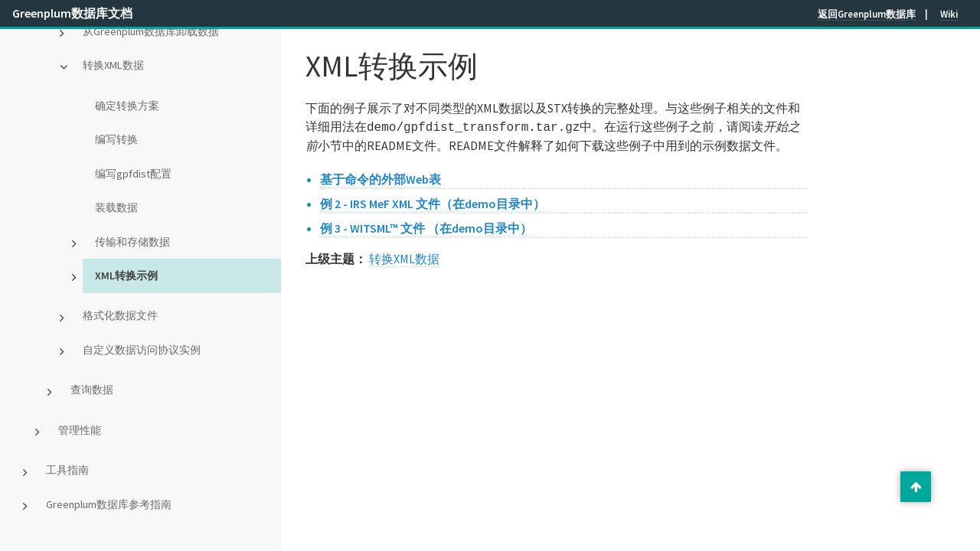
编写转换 (116, 139)
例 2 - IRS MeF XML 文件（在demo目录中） (433, 202)
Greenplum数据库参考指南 (109, 504)
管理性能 (80, 430)
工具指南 (67, 470)
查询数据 (92, 390)
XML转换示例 (126, 275)
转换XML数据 (113, 65)
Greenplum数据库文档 (72, 13)
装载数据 (116, 207)
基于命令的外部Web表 (381, 178)
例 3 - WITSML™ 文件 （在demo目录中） (426, 227)
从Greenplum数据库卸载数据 (151, 31)
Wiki (949, 14)
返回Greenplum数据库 (867, 14)
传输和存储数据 (132, 242)
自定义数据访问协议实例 (142, 350)
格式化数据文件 (120, 315)
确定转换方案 (127, 106)
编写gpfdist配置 (133, 174)
